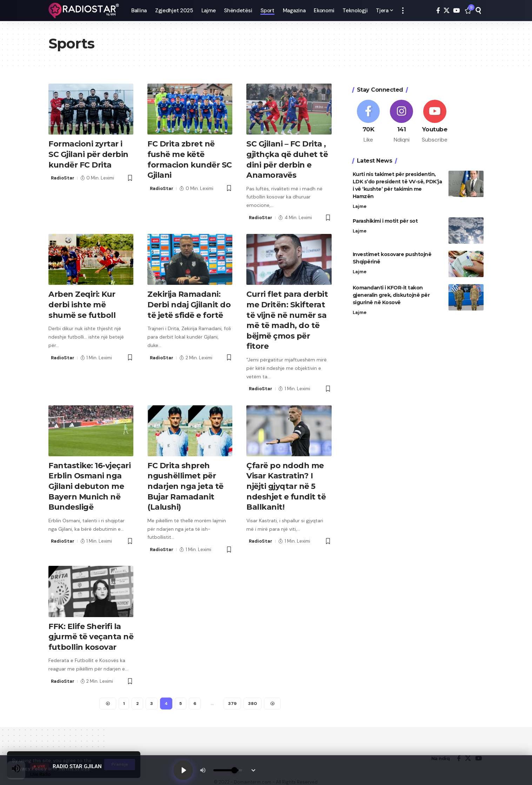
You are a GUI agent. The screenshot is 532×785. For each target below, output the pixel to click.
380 (252, 697)
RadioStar (63, 177)
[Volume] (228, 770)
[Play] (183, 770)
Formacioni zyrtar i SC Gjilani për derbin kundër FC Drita (88, 153)
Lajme (360, 203)
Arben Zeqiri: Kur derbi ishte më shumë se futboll (82, 302)
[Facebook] (438, 11)
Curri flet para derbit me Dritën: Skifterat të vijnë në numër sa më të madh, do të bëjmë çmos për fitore (287, 318)
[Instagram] (401, 118)
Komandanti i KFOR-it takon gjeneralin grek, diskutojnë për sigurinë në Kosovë (391, 292)
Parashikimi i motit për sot (385, 217)
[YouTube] (456, 11)
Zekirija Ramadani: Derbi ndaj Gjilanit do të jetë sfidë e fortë (189, 302)
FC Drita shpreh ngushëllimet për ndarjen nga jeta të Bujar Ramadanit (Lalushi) (185, 482)
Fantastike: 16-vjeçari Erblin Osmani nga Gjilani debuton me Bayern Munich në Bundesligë (90, 482)
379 (232, 697)
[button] (403, 11)
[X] (447, 11)
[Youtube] (435, 118)
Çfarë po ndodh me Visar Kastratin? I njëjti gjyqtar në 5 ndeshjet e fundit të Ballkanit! (286, 482)
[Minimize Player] (253, 770)
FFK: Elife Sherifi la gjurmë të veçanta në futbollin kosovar (89, 631)
